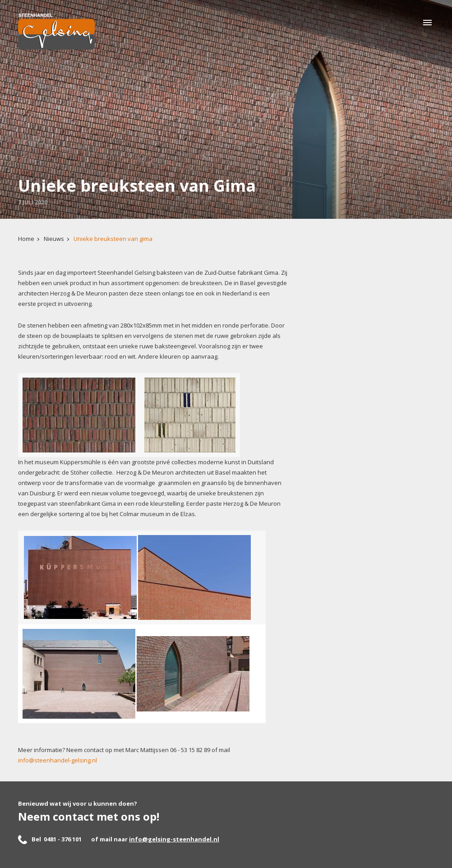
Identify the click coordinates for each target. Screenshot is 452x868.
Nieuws (54, 239)
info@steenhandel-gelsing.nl (58, 760)
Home (26, 239)
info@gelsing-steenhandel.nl (174, 839)
